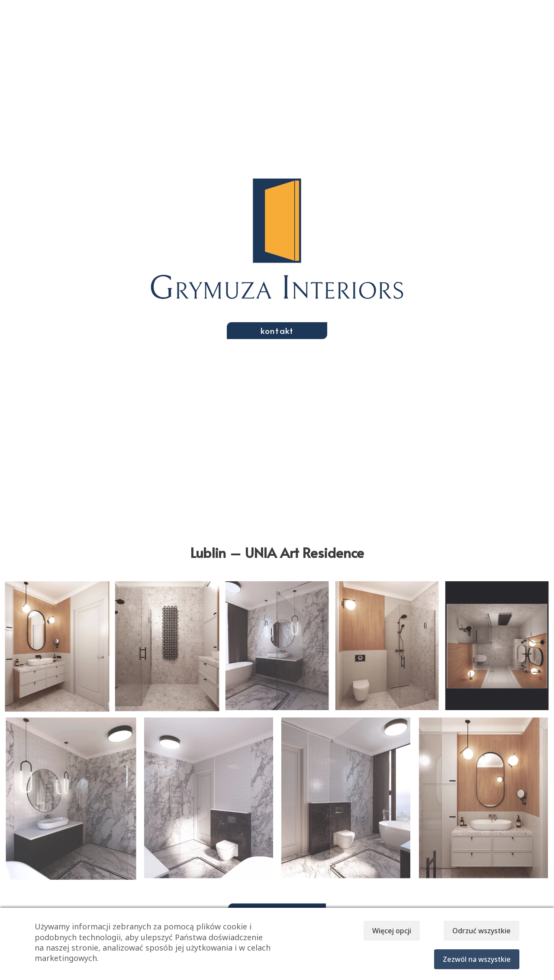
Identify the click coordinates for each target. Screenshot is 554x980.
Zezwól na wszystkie (477, 959)
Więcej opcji (385, 931)
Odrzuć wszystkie (482, 931)
